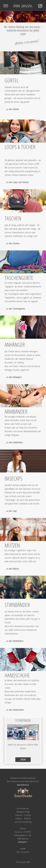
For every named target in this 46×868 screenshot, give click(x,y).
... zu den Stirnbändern (14, 641)
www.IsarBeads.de (23, 785)
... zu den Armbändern (14, 442)
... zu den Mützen (12, 569)
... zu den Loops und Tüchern (17, 182)
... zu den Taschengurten (15, 309)
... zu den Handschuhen (14, 710)
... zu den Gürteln (12, 109)
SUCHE (23, 760)
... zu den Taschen (12, 243)
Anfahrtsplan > (23, 842)
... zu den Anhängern (13, 377)
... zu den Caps (11, 511)
